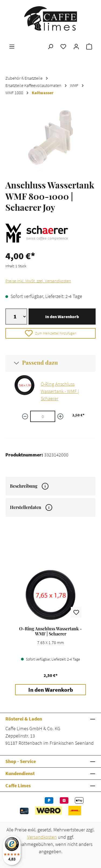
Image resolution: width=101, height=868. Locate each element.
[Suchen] (50, 46)
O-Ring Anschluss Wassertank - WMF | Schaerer (60, 391)
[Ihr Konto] (76, 46)
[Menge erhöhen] (60, 416)
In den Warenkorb (62, 317)
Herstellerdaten (31, 507)
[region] (50, 140)
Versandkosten (42, 837)
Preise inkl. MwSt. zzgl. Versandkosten (38, 281)
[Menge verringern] (25, 416)
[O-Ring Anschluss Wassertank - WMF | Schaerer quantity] (43, 416)
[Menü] (12, 46)
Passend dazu (40, 362)
